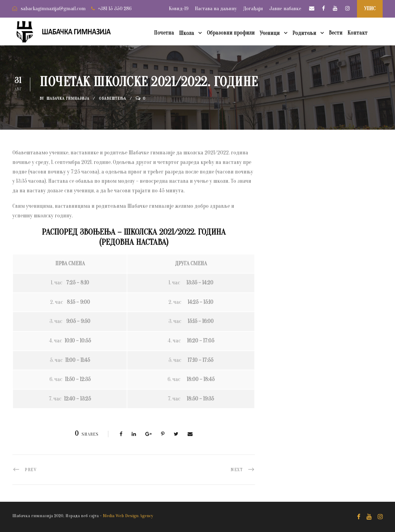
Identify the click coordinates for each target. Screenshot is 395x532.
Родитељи (304, 33)
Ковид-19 (179, 8)
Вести (336, 33)
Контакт (357, 33)
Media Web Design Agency (128, 516)
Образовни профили (231, 33)
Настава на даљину (216, 8)
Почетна (164, 33)
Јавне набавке (285, 8)
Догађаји (253, 8)
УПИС (370, 8)
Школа (187, 33)
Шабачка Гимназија (68, 98)
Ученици (270, 33)
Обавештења (113, 98)
